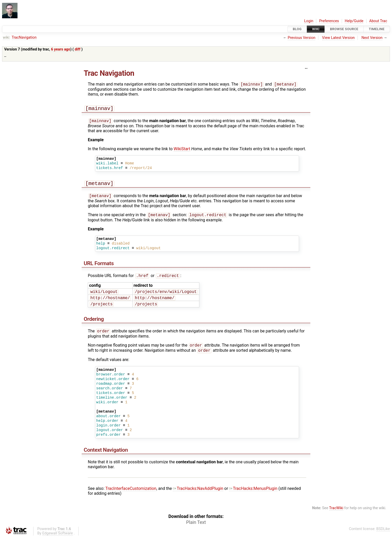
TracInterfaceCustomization (131, 496)
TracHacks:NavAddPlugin (198, 496)
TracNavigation (24, 37)
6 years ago (61, 49)
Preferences (329, 21)
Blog (297, 29)
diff (78, 49)
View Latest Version (339, 38)
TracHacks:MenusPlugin (253, 496)
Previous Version (301, 38)
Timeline (377, 29)
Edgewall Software (58, 540)
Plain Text (196, 530)
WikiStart (182, 151)
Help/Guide (354, 21)
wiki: (7, 37)
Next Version (372, 38)
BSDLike (383, 536)
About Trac (378, 21)
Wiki (316, 29)
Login (309, 21)
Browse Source (344, 29)
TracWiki (336, 515)
